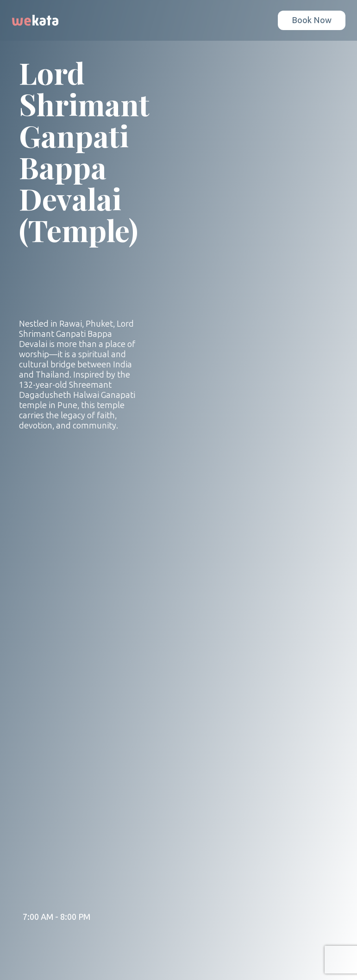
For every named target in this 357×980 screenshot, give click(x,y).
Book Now (312, 20)
